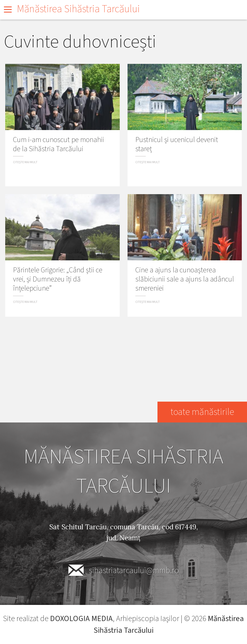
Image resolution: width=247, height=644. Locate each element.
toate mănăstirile (202, 412)
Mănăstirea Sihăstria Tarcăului (78, 9)
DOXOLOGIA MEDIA (81, 619)
